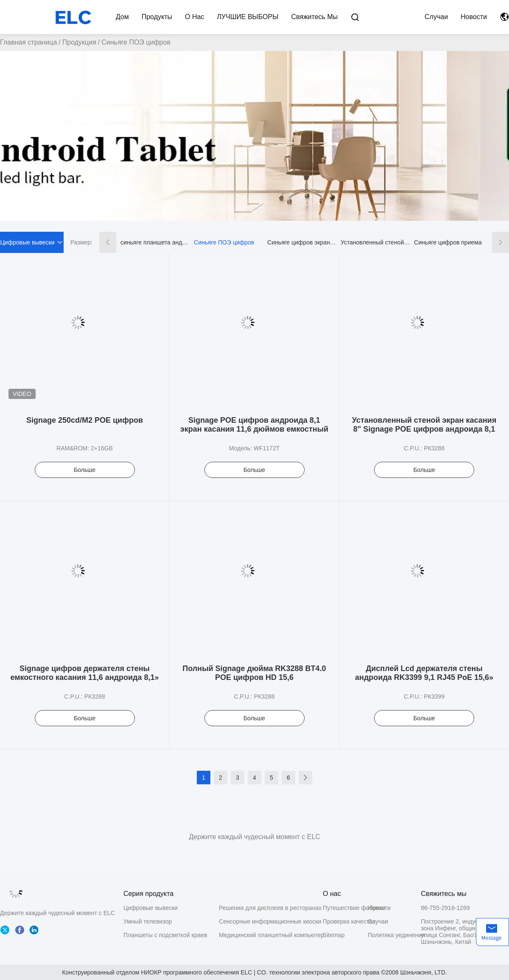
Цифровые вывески (151, 908)
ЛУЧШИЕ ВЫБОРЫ (248, 17)
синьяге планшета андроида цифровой (155, 242)
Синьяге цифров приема (448, 242)
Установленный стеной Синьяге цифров (375, 242)
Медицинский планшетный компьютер (271, 935)
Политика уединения (390, 935)
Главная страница (28, 42)
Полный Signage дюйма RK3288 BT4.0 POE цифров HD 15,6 (254, 673)
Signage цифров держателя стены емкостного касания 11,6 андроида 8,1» (84, 673)
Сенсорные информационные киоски (270, 921)
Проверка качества (345, 921)
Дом (122, 17)
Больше (85, 470)
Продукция (79, 42)
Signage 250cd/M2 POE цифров (85, 420)
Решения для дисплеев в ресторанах (270, 908)
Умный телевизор (148, 921)
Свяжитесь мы (314, 17)
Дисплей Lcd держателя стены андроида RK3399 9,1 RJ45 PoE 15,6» (424, 673)
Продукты (157, 17)
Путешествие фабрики (345, 908)
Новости (474, 17)
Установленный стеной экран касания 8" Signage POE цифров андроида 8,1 (424, 425)
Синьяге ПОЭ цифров (224, 242)
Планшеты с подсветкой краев (165, 935)
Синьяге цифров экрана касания (302, 242)
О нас (194, 17)
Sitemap (334, 935)
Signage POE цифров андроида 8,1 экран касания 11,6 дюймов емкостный (254, 425)
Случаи (436, 17)
